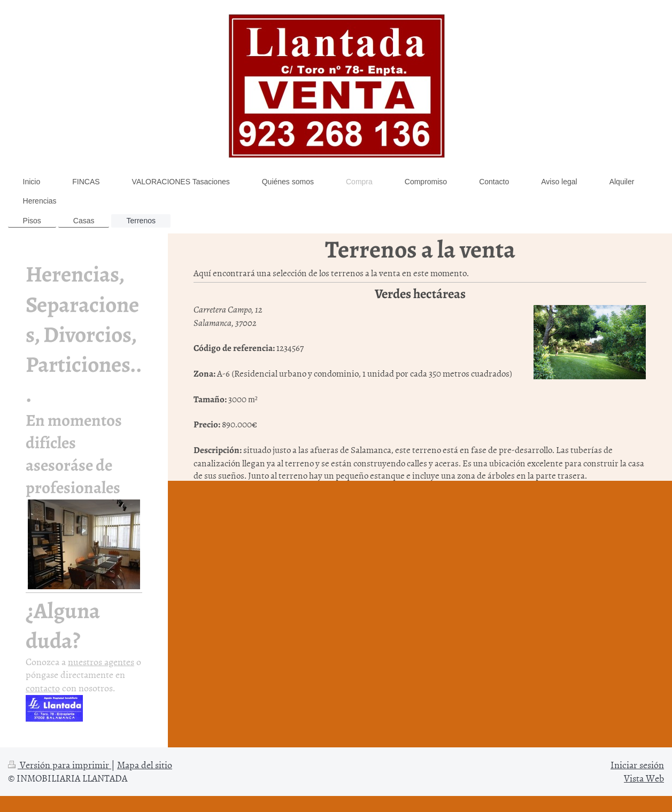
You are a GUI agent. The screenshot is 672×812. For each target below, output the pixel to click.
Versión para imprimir (60, 765)
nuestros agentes (101, 662)
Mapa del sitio (145, 765)
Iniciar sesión (637, 765)
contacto (43, 688)
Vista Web (644, 778)
